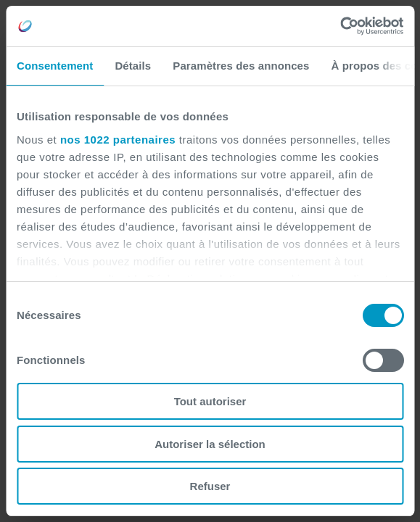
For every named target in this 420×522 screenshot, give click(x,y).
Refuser (210, 486)
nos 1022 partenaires (118, 140)
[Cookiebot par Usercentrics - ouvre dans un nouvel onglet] (340, 26)
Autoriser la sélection (210, 444)
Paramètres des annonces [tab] (241, 66)
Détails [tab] (133, 66)
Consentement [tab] (55, 66)
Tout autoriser (210, 401)
